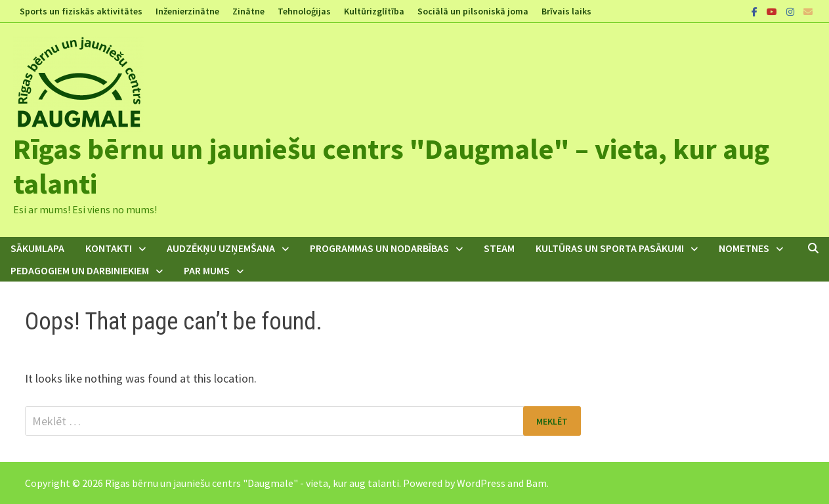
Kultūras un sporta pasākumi (610, 248)
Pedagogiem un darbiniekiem (80, 270)
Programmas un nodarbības (379, 248)
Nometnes (744, 248)
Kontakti (109, 248)
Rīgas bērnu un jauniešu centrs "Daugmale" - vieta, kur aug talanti (252, 483)
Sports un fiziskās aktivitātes (81, 11)
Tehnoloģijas (304, 11)
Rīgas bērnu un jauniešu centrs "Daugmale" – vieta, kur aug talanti (391, 166)
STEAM (499, 248)
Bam (536, 483)
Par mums (207, 270)
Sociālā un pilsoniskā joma (473, 11)
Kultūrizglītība (374, 11)
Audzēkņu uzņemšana (221, 248)
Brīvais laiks (566, 11)
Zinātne (248, 11)
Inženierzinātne (187, 11)
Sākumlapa (37, 248)
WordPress (481, 483)
